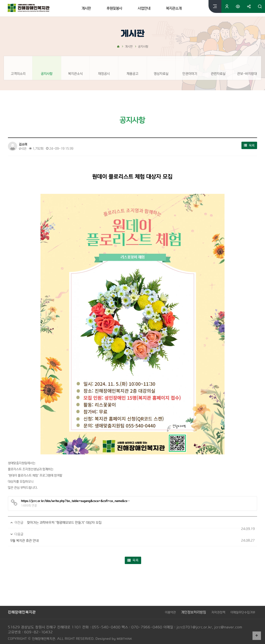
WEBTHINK (126, 633)
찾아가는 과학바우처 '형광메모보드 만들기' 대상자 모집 (69, 522)
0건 (23, 149)
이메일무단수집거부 (241, 606)
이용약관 (161, 606)
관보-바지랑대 (247, 74)
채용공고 (132, 74)
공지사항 (47, 74)
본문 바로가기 (0, 0)
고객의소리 (18, 74)
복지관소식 (75, 74)
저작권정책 (213, 606)
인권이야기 (190, 74)
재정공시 (104, 74)
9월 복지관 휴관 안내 (43, 534)
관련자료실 (218, 74)
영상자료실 (161, 74)
